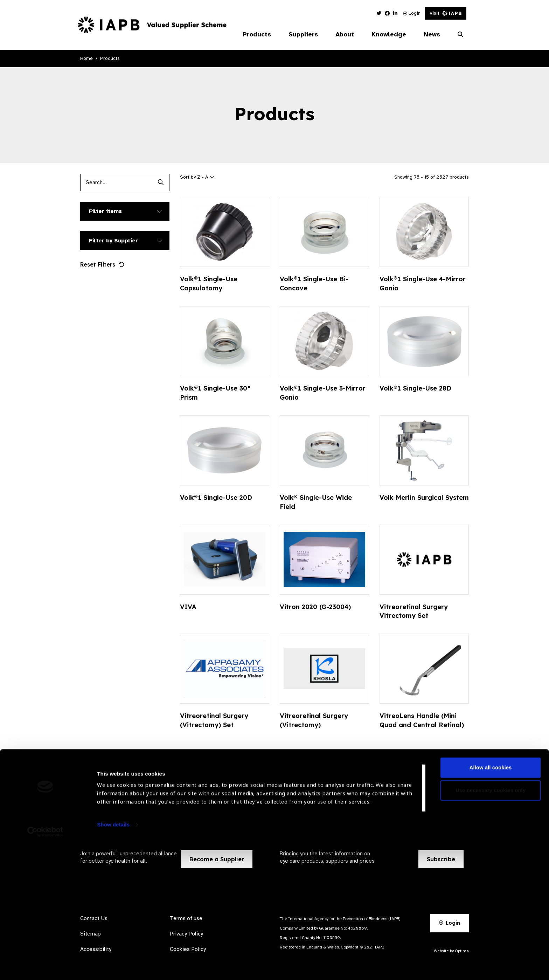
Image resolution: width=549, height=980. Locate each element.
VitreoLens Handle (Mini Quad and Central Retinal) (422, 720)
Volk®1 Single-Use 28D (415, 388)
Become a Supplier (217, 859)
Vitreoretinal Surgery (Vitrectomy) (314, 720)
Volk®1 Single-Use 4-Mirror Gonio (423, 284)
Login (412, 13)
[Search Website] (460, 35)
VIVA (188, 607)
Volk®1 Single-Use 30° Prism (215, 393)
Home (86, 58)
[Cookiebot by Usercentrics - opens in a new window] (45, 966)
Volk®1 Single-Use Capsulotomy (209, 284)
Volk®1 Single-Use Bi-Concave (314, 284)
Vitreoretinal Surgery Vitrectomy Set (414, 611)
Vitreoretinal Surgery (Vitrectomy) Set (214, 720)
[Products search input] (116, 182)
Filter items (105, 211)
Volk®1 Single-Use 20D (216, 498)
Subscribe (441, 859)
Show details (113, 959)
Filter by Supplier (113, 241)
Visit (446, 13)
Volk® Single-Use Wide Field (316, 502)
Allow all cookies (491, 902)
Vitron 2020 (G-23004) (315, 607)
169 (385, 763)
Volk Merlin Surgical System (424, 498)
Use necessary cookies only (491, 925)
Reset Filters (102, 264)
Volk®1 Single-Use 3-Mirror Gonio (323, 393)
